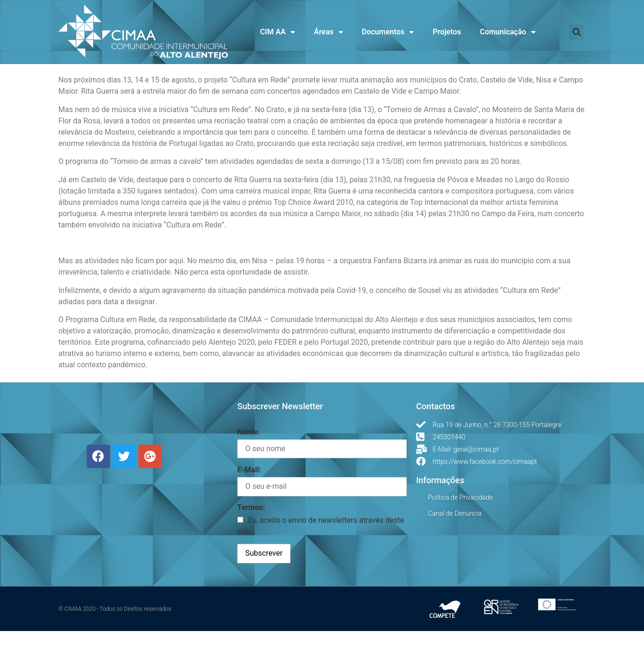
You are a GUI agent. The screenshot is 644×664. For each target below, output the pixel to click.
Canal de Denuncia (455, 546)
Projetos (447, 32)
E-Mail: (249, 503)
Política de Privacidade (460, 530)
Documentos (388, 32)
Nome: (248, 465)
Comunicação (507, 32)
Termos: (251, 540)
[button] (576, 32)
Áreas (329, 32)
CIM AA (277, 32)
